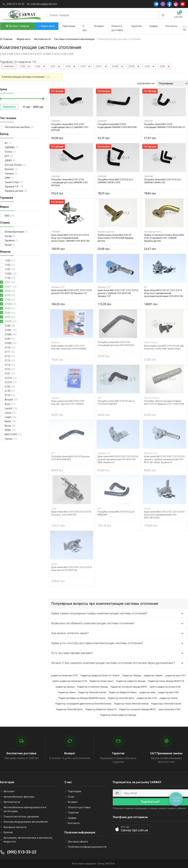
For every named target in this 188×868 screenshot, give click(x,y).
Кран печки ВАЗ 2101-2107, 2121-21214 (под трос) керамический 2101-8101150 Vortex (164, 515)
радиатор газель (169, 698)
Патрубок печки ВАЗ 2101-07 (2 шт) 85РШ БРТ (116, 513)
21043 (115, 66)
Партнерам (69, 26)
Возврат (99, 26)
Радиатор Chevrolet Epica (69, 709)
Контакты (171, 26)
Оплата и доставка (117, 28)
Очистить (9, 66)
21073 (131, 66)
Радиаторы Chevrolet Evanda (166, 704)
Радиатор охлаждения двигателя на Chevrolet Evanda (83, 704)
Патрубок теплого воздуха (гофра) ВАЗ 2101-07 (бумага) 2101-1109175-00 (164, 402)
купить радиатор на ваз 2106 (165, 687)
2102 (147, 66)
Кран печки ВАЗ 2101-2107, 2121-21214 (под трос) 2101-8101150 (71, 569)
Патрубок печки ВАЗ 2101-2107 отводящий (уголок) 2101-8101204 (116, 344)
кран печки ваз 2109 (169, 709)
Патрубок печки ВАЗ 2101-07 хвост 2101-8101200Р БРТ (116, 402)
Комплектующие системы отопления (26, 77)
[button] (132, 829)
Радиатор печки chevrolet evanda (131, 704)
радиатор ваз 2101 (175, 675)
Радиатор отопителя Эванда (93, 687)
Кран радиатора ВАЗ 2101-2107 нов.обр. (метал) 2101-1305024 (68, 402)
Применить (9, 107)
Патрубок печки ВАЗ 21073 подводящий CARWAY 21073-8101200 (117, 126)
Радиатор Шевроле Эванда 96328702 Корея (82, 698)
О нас (85, 28)
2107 (83, 66)
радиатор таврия (153, 675)
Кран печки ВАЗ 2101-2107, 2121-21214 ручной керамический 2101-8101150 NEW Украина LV (118, 459)
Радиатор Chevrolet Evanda (92, 692)
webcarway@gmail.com (44, 4)
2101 (53, 66)
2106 (38, 66)
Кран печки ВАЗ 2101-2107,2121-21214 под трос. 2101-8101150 (71, 513)
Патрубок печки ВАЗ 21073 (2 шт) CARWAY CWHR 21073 (115, 181)
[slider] (43, 99)
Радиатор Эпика (67, 692)
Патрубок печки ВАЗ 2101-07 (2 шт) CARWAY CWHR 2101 (163, 181)
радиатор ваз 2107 (147, 698)
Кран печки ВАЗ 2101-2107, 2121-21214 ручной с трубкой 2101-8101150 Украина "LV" (118, 293)
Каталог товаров (18, 26)
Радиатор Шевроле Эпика (123, 692)
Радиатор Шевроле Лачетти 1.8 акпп (100, 675)
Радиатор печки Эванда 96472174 (166, 681)
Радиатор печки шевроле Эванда (118, 715)
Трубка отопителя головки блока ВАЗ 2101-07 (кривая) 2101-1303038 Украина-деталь (164, 238)
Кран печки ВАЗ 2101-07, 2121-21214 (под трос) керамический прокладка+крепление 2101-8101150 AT (163, 293)
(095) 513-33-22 (15, 4)
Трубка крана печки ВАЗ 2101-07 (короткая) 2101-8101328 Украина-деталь (116, 238)
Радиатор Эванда (132, 675)
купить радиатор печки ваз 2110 (70, 681)
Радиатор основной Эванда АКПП (129, 687)
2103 (23, 66)
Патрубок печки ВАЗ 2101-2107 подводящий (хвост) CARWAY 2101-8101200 (70, 127)
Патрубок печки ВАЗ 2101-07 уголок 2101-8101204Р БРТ (70, 458)
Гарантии (136, 26)
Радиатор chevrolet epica (121, 698)
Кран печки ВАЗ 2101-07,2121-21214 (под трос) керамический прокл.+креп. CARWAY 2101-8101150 (70, 238)
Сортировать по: (146, 83)
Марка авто (47, 26)
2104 (68, 66)
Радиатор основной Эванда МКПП (138, 709)
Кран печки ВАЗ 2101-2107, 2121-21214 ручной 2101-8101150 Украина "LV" (71, 292)
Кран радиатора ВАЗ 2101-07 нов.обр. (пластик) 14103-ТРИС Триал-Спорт (164, 347)
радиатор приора (65, 687)
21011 (99, 66)
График (154, 26)
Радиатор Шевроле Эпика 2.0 (101, 709)
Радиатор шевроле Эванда (131, 681)
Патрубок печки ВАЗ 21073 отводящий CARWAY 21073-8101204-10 (164, 126)
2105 (162, 66)
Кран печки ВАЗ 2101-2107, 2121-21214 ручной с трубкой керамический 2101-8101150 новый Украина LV (164, 459)
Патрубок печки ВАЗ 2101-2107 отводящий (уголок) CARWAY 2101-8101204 (70, 182)
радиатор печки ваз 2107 (64, 675)
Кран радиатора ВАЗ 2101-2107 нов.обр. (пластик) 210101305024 (69, 347)
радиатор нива (147, 692)
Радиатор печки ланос (102, 681)
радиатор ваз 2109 (168, 692)
